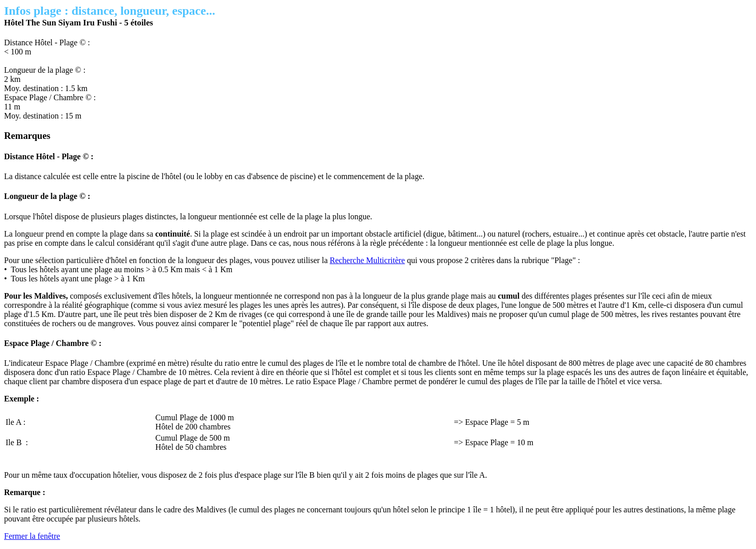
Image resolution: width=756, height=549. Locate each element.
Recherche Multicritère (367, 260)
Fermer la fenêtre (32, 536)
